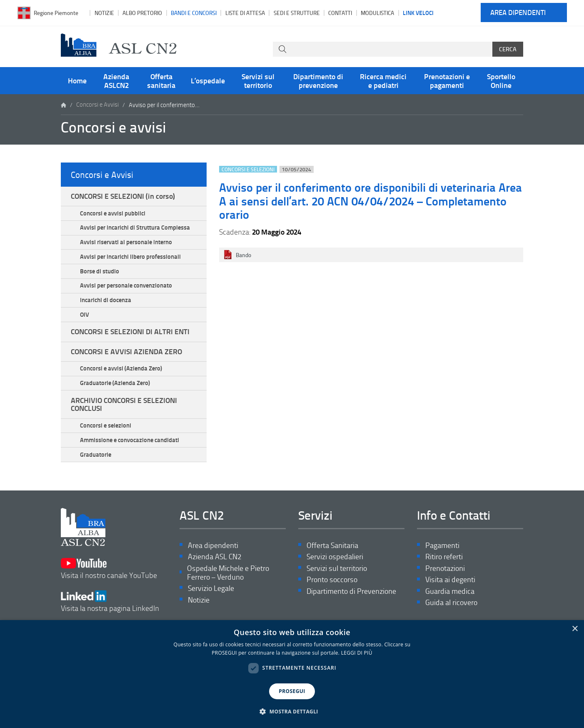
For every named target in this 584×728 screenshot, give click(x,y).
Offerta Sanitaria (332, 553)
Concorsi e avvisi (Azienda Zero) (121, 374)
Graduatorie (96, 462)
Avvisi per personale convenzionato (126, 289)
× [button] (575, 629)
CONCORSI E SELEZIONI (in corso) (123, 197)
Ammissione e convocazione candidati (130, 447)
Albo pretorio (142, 13)
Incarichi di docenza (106, 304)
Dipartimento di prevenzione (318, 80)
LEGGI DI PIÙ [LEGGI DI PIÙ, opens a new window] (357, 653)
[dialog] (292, 674)
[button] (292, 712)
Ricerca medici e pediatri (383, 80)
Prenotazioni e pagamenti (447, 80)
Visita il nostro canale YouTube (109, 574)
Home (77, 80)
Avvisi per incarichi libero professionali (131, 259)
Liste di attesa (245, 13)
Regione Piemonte (56, 13)
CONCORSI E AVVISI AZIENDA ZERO (126, 356)
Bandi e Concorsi (194, 13)
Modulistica (377, 13)
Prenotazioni (445, 577)
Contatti (340, 13)
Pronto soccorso (332, 588)
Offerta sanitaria (161, 80)
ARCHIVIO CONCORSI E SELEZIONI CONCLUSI (124, 410)
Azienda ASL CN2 (215, 565)
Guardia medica (450, 600)
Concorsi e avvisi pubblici (113, 215)
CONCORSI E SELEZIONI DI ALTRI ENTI (130, 336)
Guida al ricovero (451, 612)
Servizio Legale (211, 597)
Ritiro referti (444, 565)
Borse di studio (100, 274)
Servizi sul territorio (258, 80)
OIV (85, 318)
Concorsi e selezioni (106, 432)
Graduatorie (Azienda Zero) (115, 389)
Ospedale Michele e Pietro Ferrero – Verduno (228, 581)
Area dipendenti (518, 13)
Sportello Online (501, 80)
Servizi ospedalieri (335, 565)
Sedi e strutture (297, 13)
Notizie (104, 13)
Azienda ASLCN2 (116, 80)
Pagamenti (442, 553)
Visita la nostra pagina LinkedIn (110, 604)
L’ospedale (208, 80)
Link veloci (418, 13)
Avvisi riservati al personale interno (126, 244)
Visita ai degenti (450, 588)
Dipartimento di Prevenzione (351, 600)
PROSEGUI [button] (292, 691)
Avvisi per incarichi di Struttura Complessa (135, 229)
